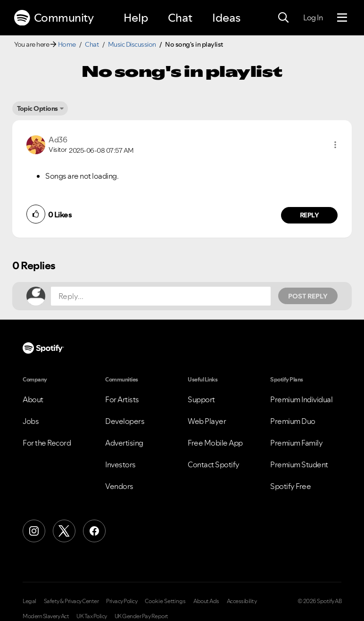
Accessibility (242, 601)
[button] (335, 145)
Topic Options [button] (37, 108)
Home (67, 44)
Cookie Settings (165, 601)
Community (54, 18)
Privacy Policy (122, 601)
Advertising (124, 443)
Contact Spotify (214, 464)
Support (201, 399)
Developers (125, 421)
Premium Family (296, 443)
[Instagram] (34, 531)
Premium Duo (293, 421)
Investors (120, 464)
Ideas (226, 18)
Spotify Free (290, 486)
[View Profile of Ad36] (58, 140)
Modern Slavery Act (46, 616)
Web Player (207, 421)
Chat (180, 18)
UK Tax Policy (92, 616)
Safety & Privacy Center (71, 601)
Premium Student (299, 464)
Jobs (31, 421)
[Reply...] (161, 296)
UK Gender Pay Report (141, 616)
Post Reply (308, 296)
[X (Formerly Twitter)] (64, 531)
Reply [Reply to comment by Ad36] (310, 215)
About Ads (206, 601)
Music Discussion (132, 44)
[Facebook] (94, 531)
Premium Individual (301, 399)
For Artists (122, 399)
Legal (29, 601)
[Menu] (342, 18)
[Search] (283, 18)
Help (136, 18)
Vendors (119, 486)
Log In (313, 17)
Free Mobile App (215, 443)
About (33, 399)
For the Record (47, 443)
